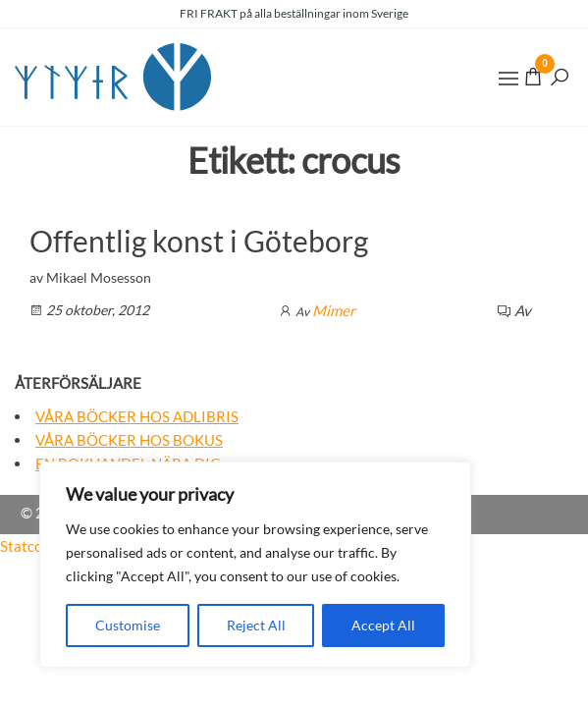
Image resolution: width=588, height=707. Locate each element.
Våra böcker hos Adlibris (137, 416)
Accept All (383, 625)
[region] (255, 565)
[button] (508, 79)
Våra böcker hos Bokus (129, 440)
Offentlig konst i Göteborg (199, 241)
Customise (128, 625)
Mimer (334, 310)
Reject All (256, 625)
